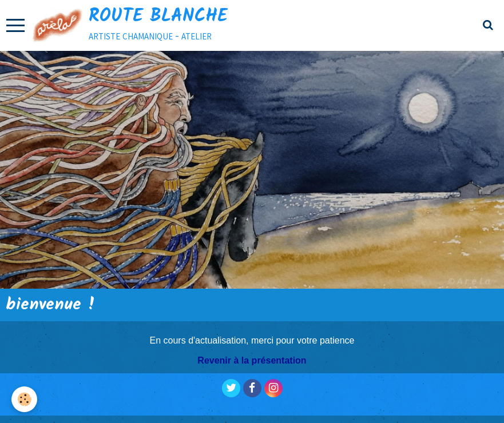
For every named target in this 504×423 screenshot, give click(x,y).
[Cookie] (24, 399)
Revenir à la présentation (252, 360)
